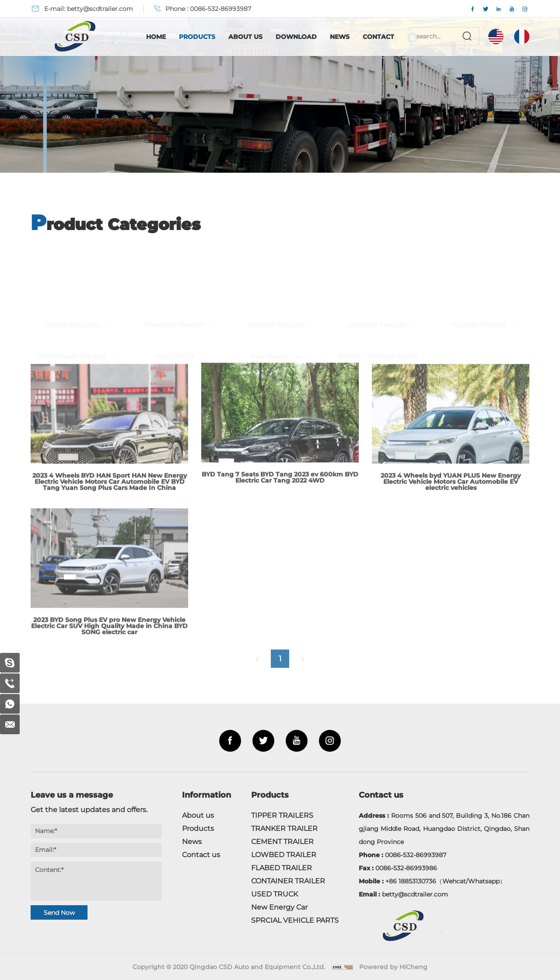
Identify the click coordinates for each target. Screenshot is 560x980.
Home (156, 37)
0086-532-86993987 (220, 9)
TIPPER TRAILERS (73, 264)
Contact (378, 37)
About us (198, 815)
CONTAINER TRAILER (73, 296)
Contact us (201, 855)
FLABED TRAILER (479, 264)
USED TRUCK (175, 296)
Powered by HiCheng (393, 967)
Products (197, 37)
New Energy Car (276, 296)
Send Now (59, 913)
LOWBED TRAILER (378, 264)
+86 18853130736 (411, 881)
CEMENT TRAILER (276, 264)
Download (296, 37)
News (340, 37)
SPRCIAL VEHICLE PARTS (378, 296)
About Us (245, 37)
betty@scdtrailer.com (100, 9)
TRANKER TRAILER (175, 264)
